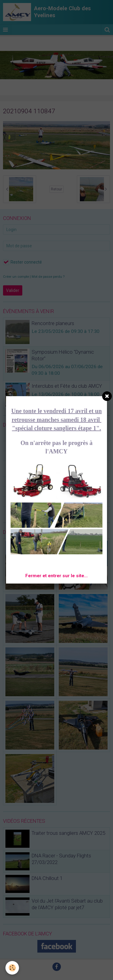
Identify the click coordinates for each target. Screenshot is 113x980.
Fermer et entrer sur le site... (56, 576)
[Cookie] (12, 968)
